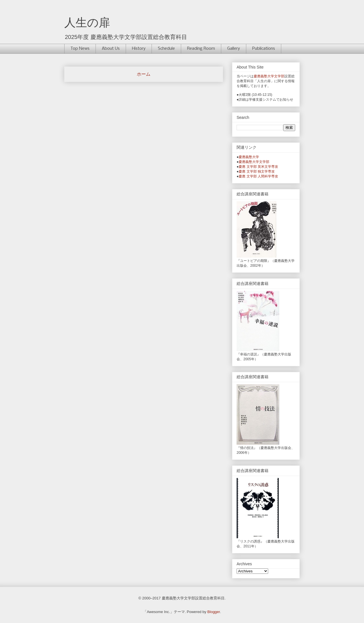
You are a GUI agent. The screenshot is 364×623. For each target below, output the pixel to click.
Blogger (214, 612)
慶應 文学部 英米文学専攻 (258, 167)
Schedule (166, 49)
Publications (264, 49)
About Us (111, 49)
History (139, 49)
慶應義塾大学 (249, 157)
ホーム (144, 74)
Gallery (234, 49)
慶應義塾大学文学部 (269, 76)
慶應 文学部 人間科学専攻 (258, 176)
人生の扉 (87, 22)
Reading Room (201, 49)
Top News (80, 49)
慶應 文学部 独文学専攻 (257, 171)
